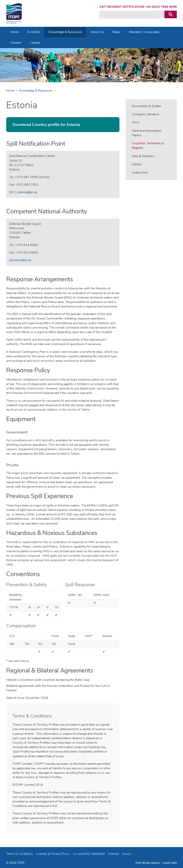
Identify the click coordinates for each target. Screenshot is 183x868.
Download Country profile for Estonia (46, 125)
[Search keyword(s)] (132, 15)
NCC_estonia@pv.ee (23, 192)
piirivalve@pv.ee (20, 260)
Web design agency (148, 863)
